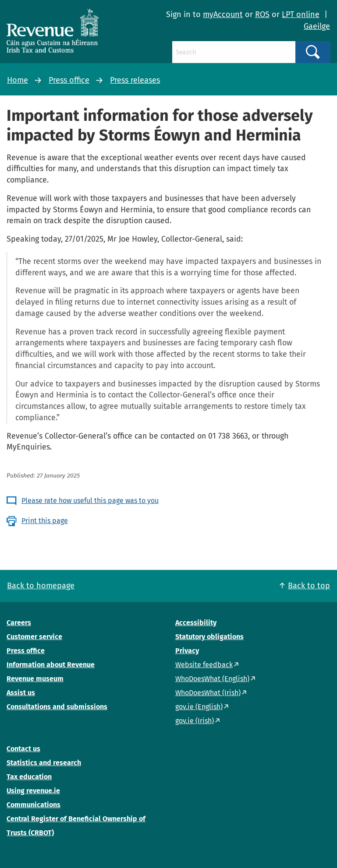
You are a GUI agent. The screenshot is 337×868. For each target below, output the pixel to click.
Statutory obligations (209, 637)
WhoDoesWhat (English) (212, 679)
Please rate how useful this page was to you (90, 501)
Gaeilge (317, 26)
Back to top (309, 586)
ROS (262, 14)
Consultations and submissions (57, 707)
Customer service (34, 637)
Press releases (135, 80)
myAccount (223, 14)
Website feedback (204, 665)
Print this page (45, 521)
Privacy (187, 651)
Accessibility (196, 623)
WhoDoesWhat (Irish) (208, 693)
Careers (19, 623)
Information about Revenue (51, 665)
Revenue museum (35, 679)
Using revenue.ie (33, 791)
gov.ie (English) (199, 707)
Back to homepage (41, 586)
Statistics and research (44, 763)
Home (18, 80)
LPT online (301, 14)
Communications (34, 805)
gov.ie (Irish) (195, 721)
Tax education (29, 777)
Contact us (23, 749)
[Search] (234, 52)
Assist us (21, 693)
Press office (69, 80)
